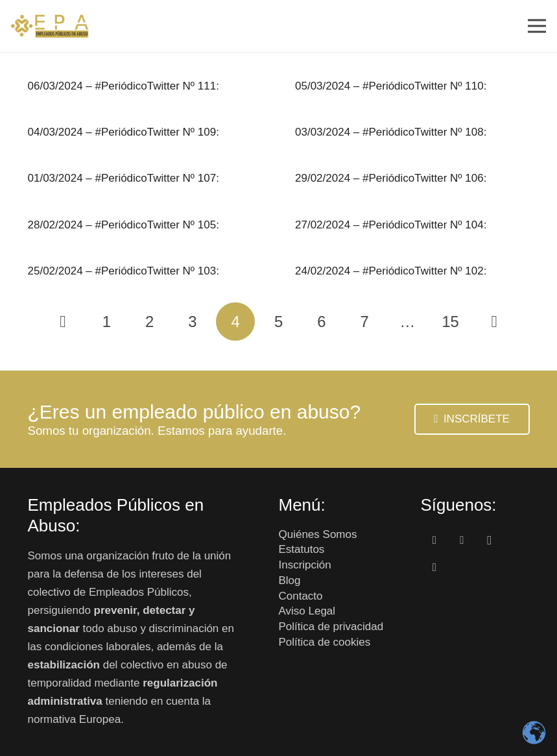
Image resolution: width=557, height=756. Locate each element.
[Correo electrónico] (435, 568)
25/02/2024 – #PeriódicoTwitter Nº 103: (124, 271)
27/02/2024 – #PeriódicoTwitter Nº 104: (391, 225)
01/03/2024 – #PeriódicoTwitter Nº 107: (124, 178)
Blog (290, 580)
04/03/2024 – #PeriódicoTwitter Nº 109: (124, 132)
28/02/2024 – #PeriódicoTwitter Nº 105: (124, 225)
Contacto (301, 596)
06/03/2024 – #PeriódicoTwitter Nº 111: (124, 86)
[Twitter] (462, 541)
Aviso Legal (307, 611)
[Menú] (537, 26)
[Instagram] (490, 541)
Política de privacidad (331, 627)
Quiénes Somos (318, 534)
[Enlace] (50, 26)
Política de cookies (325, 642)
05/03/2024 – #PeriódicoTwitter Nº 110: (391, 86)
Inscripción (305, 565)
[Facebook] (435, 541)
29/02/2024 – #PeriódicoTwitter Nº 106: (391, 178)
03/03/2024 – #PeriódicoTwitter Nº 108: (391, 132)
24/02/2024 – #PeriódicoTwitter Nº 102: (391, 271)
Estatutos (302, 549)
